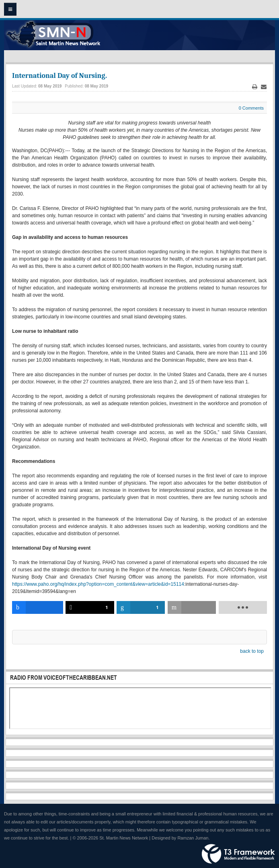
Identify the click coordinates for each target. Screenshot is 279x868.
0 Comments (251, 108)
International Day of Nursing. (59, 76)
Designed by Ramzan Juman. (181, 838)
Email (264, 87)
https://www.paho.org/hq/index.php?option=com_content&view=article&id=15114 (98, 584)
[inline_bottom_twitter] (90, 607)
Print (255, 87)
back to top (252, 651)
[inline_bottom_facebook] (38, 607)
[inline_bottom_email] (192, 607)
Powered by (238, 854)
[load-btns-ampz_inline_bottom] (243, 607)
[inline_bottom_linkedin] (141, 607)
